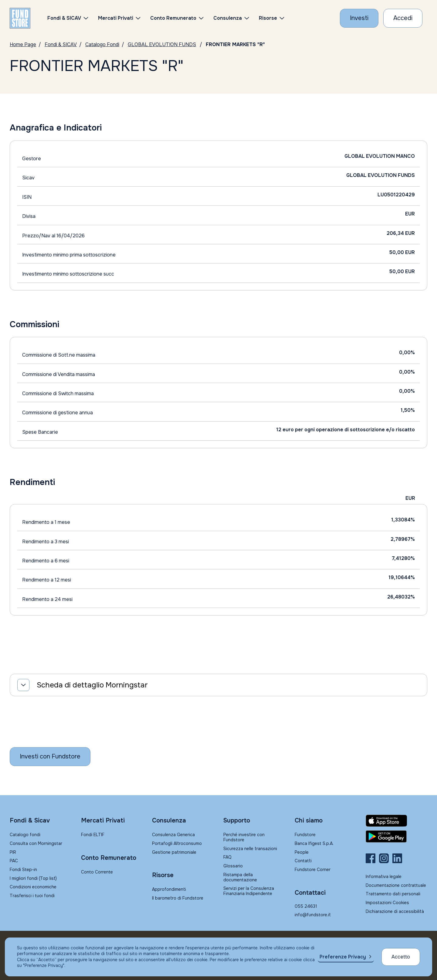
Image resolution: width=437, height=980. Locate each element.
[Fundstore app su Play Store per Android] (396, 836)
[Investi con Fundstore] (359, 18)
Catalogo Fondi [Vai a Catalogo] (102, 44)
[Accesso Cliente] (403, 18)
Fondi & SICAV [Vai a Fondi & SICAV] (61, 44)
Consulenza (228, 18)
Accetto (401, 957)
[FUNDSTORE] (20, 18)
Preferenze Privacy (343, 957)
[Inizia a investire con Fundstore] (50, 757)
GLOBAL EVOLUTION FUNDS (162, 44)
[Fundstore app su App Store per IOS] (396, 821)
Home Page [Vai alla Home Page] (23, 44)
